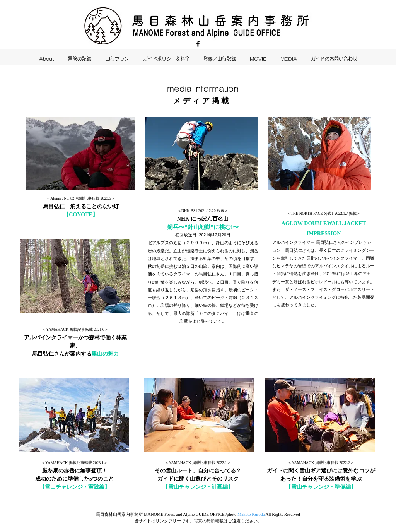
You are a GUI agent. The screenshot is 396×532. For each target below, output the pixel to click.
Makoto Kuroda (251, 514)
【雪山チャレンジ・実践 (69, 487)
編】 (104, 487)
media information (203, 89)
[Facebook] (198, 44)
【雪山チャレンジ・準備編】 (321, 487)
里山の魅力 (105, 354)
